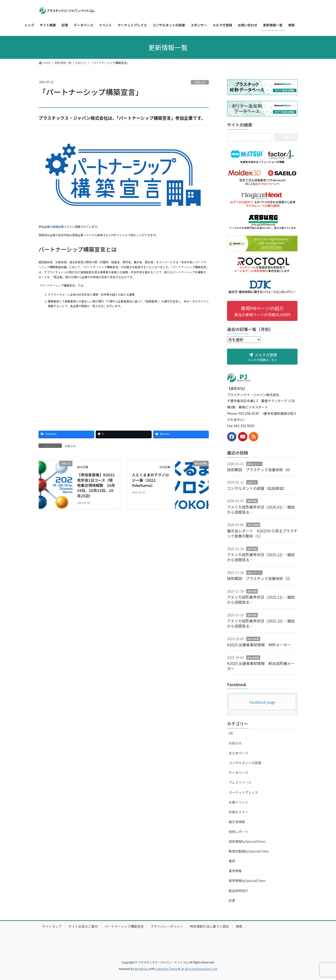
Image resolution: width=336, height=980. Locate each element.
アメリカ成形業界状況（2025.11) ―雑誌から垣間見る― (261, 600)
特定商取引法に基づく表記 (209, 926)
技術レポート (254, 464)
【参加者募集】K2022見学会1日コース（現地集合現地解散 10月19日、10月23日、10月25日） (96, 485)
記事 (232, 900)
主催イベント (238, 802)
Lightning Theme (166, 969)
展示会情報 (253, 525)
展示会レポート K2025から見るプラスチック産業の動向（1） (262, 533)
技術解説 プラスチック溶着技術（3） (260, 578)
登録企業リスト (62, 227)
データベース (238, 773)
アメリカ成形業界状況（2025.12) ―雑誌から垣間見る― (261, 557)
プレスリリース (240, 782)
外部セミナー (238, 812)
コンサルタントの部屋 (245, 763)
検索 (239, 926)
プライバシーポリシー (167, 926)
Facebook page (262, 702)
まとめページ (238, 753)
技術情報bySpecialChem (247, 841)
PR (231, 733)
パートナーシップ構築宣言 (124, 926)
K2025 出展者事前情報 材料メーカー (259, 645)
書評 (232, 861)
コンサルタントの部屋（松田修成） (257, 488)
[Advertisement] (124, 371)
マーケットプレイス (243, 792)
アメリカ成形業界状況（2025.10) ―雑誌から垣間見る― (261, 623)
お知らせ (200, 82)
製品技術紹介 (238, 891)
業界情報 (252, 501)
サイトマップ (52, 926)
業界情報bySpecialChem (247, 881)
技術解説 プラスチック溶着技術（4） (260, 470)
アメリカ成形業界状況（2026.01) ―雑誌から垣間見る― (261, 509)
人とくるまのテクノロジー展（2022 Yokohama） (150, 480)
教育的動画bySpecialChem (249, 851)
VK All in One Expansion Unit (199, 969)
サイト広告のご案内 (83, 926)
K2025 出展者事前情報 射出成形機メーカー (261, 666)
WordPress (142, 969)
